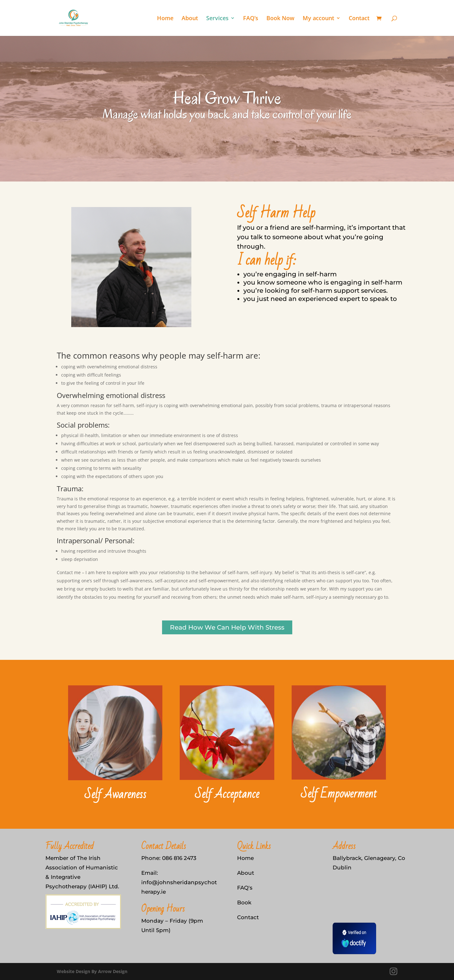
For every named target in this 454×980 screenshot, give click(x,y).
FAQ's (245, 888)
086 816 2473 (179, 858)
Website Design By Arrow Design (92, 971)
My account (318, 19)
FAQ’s (251, 19)
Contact (359, 19)
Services (217, 19)
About (190, 19)
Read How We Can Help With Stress (227, 627)
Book (244, 902)
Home (165, 19)
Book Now (280, 19)
